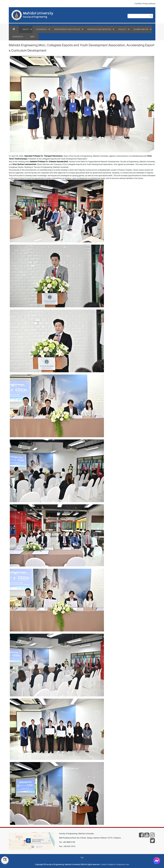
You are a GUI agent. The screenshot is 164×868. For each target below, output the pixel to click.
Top (82, 857)
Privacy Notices (149, 4)
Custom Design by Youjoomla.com (115, 864)
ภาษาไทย (138, 4)
